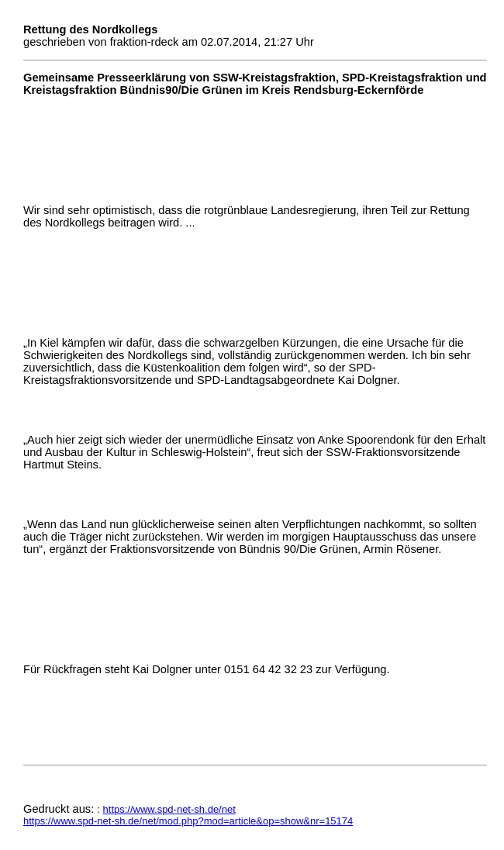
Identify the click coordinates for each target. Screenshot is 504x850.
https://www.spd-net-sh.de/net (169, 809)
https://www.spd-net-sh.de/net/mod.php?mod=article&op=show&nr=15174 (188, 821)
